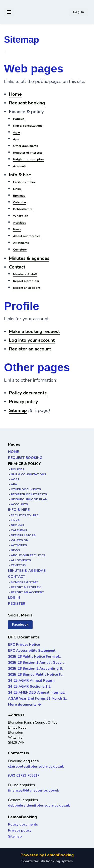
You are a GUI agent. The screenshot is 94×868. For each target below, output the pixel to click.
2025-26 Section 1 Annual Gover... (37, 663)
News (17, 229)
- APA (13, 484)
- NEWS (14, 550)
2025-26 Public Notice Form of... (35, 657)
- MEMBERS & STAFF (23, 582)
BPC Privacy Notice (24, 645)
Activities (20, 223)
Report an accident (27, 288)
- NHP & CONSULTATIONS (27, 474)
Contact (17, 267)
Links (17, 189)
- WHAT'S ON (18, 540)
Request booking (27, 103)
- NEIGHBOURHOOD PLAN (28, 499)
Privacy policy (23, 402)
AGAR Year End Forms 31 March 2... (38, 699)
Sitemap (18, 410)
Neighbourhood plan (28, 159)
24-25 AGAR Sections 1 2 (29, 687)
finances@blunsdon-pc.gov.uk (34, 790)
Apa (16, 139)
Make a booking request (34, 331)
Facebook (20, 625)
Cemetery (20, 250)
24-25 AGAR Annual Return (31, 681)
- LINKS (14, 520)
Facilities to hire (24, 182)
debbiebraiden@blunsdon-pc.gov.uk (39, 805)
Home (15, 94)
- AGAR (14, 479)
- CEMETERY (17, 565)
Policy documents (28, 393)
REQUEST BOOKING (25, 458)
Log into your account (32, 340)
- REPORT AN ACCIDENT (26, 592)
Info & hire (20, 175)
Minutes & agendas (29, 258)
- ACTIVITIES (17, 545)
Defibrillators (23, 209)
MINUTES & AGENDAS (27, 571)
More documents (25, 705)
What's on (21, 216)
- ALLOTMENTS (19, 560)
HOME (13, 452)
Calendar (20, 202)
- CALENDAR (18, 530)
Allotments (21, 243)
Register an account (30, 349)
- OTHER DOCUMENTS (24, 489)
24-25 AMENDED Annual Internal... (37, 693)
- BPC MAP (16, 525)
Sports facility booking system (47, 861)
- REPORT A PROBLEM (25, 587)
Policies (19, 119)
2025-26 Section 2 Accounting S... (36, 669)
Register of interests (28, 153)
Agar (17, 132)
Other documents (26, 146)
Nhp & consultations (28, 126)
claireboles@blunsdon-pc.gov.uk (36, 766)
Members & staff (25, 274)
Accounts (20, 166)
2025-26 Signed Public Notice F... (36, 675)
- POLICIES (16, 469)
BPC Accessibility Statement (32, 651)
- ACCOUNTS (18, 504)
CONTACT (17, 577)
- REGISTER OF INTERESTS (27, 494)
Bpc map (19, 196)
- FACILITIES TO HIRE (23, 515)
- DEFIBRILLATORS (22, 535)
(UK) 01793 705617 (24, 775)
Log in (79, 12)
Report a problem (26, 281)
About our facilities (27, 236)
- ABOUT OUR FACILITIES (27, 555)
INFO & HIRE (19, 510)
